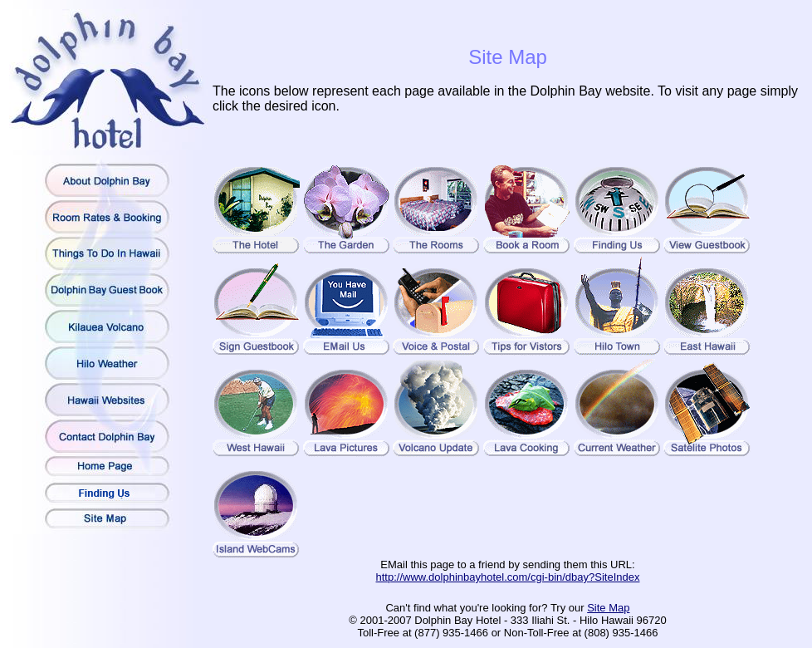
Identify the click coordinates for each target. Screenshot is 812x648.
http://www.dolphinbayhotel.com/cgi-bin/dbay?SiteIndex (508, 577)
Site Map (608, 608)
